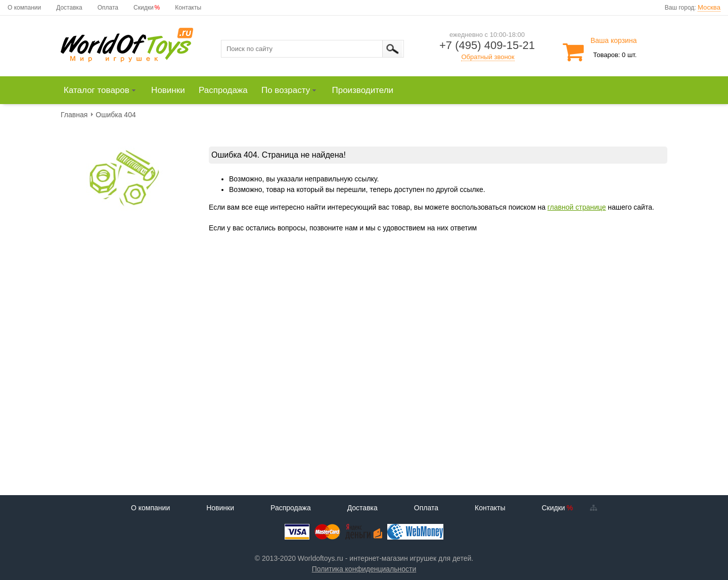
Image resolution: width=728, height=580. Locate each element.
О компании (24, 8)
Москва (709, 7)
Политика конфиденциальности (364, 569)
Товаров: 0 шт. (615, 55)
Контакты (188, 8)
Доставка (69, 8)
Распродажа (291, 508)
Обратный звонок (488, 57)
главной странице (577, 207)
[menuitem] (104, 90)
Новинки (220, 508)
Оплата (108, 8)
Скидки (144, 8)
